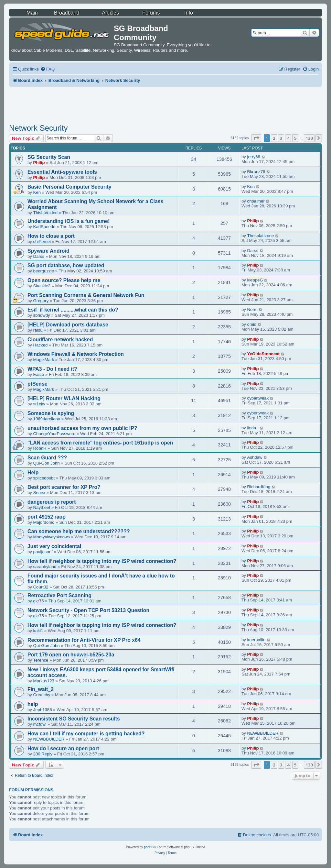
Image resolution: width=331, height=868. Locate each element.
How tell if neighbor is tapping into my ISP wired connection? (102, 561)
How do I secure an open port (63, 748)
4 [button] (288, 138)
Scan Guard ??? (47, 458)
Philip (39, 163)
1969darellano (47, 419)
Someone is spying (51, 413)
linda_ (253, 428)
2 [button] (274, 138)
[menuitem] (48, 69)
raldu (38, 330)
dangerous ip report (52, 502)
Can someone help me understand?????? (79, 531)
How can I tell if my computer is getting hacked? (86, 734)
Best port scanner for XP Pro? (64, 487)
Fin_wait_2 (41, 689)
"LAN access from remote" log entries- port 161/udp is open (100, 443)
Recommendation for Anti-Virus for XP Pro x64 (84, 640)
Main (32, 13)
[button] (256, 138)
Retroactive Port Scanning (59, 595)
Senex (39, 493)
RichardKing (259, 487)
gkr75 (39, 601)
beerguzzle (44, 271)
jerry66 (254, 157)
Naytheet (42, 507)
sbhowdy (42, 315)
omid (252, 324)
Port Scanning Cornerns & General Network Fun (86, 295)
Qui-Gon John (47, 463)
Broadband (67, 13)
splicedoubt (44, 478)
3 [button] (281, 138)
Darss (39, 256)
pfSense (37, 384)
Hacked (41, 345)
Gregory (41, 301)
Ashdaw (255, 457)
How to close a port (51, 236)
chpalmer (256, 201)
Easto (39, 374)
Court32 (41, 587)
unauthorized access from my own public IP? (82, 428)
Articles (110, 13)
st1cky (39, 404)
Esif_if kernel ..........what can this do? (73, 310)
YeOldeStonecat (263, 354)
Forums (151, 13)
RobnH (40, 448)
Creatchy (42, 695)
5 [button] (295, 138)
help (33, 704)
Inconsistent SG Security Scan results (74, 719)
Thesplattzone (261, 236)
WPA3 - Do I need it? (52, 369)
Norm (252, 309)
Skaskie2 (42, 286)
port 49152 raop (47, 517)
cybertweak (258, 398)
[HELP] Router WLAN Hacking (64, 398)
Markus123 (44, 681)
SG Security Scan (49, 157)
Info (189, 13)
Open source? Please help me (64, 280)
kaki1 (38, 631)
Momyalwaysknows (52, 537)
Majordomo (44, 522)
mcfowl (40, 724)
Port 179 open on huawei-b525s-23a (71, 655)
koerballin (256, 640)
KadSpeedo (44, 227)
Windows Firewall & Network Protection (76, 354)
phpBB (149, 847)
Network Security (38, 128)
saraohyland (45, 567)
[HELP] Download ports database (68, 325)
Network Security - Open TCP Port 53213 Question (88, 610)
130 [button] (309, 138)
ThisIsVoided (46, 213)
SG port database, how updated (66, 265)
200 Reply (43, 754)
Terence (41, 660)
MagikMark (44, 360)
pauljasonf (43, 552)
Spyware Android (48, 251)
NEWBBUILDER (49, 739)
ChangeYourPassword (54, 434)
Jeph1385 (43, 710)
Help (33, 472)
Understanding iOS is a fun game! (69, 221)
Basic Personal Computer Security (69, 187)
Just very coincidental (54, 546)
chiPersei (42, 242)
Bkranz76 (256, 172)
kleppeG (255, 280)
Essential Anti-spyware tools (62, 172)
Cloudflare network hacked (60, 340)
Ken (37, 192)
